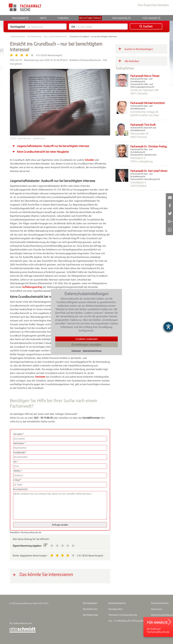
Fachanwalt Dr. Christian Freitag (149, 146)
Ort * (16, 462)
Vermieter (40, 377)
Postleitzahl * (20, 452)
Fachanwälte (122, 18)
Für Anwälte (152, 18)
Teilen (170, 205)
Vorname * (19, 434)
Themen (63, 18)
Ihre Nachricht (20, 489)
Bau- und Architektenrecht (56, 36)
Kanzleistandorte (117, 603)
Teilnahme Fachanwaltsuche (123, 615)
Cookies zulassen (87, 339)
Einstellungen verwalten (86, 345)
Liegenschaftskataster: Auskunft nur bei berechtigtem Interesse (53, 146)
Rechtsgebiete (90, 603)
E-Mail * (17, 480)
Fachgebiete (20, 18)
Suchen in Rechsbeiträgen (136, 49)
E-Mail (170, 197)
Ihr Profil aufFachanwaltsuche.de (158, 627)
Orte (43, 18)
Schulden (89, 160)
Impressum (157, 609)
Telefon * (18, 471)
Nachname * (19, 443)
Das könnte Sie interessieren (43, 574)
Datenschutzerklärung (92, 350)
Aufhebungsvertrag (32, 287)
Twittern (170, 213)
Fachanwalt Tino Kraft (143, 125)
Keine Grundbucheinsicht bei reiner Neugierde (43, 152)
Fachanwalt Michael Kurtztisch (148, 103)
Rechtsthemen (90, 609)
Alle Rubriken (129, 61)
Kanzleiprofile (115, 609)
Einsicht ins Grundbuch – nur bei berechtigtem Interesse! (94, 36)
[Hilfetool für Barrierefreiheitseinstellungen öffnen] (168, 327)
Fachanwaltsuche (18, 36)
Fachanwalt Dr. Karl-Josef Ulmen (149, 171)
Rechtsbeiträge (90, 18)
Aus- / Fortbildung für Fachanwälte (126, 621)
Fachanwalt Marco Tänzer (145, 76)
